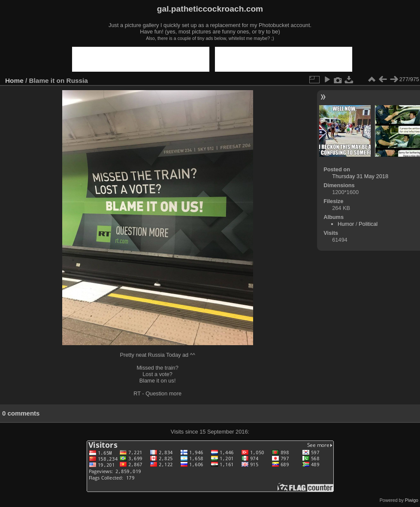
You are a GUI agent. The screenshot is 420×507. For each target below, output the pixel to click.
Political (368, 224)
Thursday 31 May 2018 (360, 176)
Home (14, 80)
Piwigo (412, 500)
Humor (346, 224)
